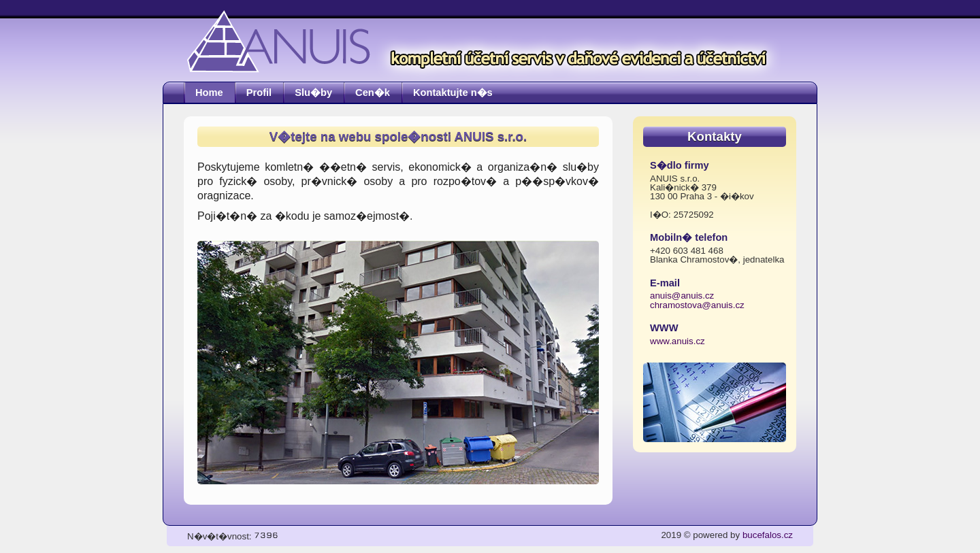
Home (209, 93)
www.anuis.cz (677, 341)
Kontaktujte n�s (453, 93)
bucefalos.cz (768, 535)
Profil (259, 93)
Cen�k (373, 93)
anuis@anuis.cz (682, 296)
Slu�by (313, 93)
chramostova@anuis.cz (697, 305)
